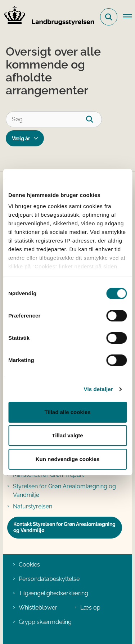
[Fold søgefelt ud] (109, 17)
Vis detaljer (98, 389)
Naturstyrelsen (33, 506)
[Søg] (54, 119)
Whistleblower (38, 608)
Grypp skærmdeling (45, 622)
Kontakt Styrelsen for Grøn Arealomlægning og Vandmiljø (64, 527)
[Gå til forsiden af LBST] (47, 17)
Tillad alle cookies (67, 412)
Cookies (29, 565)
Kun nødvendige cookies (68, 459)
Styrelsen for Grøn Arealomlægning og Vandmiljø (64, 491)
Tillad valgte (67, 435)
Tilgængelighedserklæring (53, 593)
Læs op (90, 608)
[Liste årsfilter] (25, 138)
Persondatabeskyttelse (49, 579)
